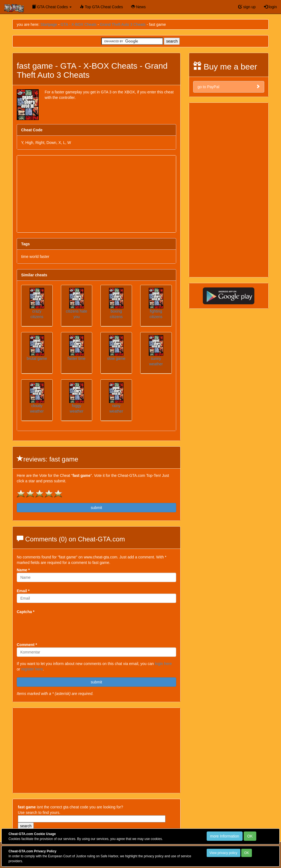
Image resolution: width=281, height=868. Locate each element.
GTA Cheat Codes (52, 7)
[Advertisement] (96, 194)
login (270, 7)
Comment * (27, 645)
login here (163, 664)
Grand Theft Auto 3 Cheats (123, 24)
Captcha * (26, 612)
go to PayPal (229, 87)
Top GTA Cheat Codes (101, 7)
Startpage (49, 24)
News (138, 7)
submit (96, 508)
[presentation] (58, 625)
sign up (247, 7)
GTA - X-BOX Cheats (79, 24)
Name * (23, 570)
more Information (225, 836)
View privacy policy (224, 853)
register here (32, 669)
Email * (23, 591)
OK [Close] (250, 836)
